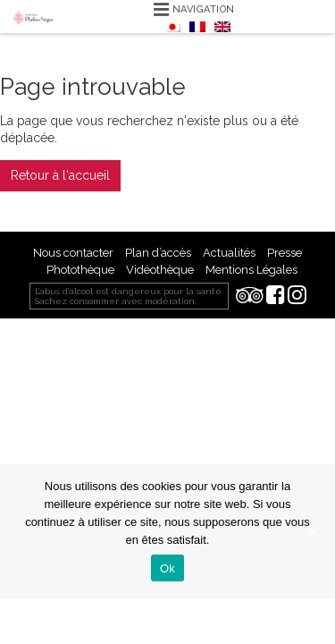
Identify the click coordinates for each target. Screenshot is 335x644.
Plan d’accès (158, 253)
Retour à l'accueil (60, 175)
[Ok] (313, 532)
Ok (167, 568)
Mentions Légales (251, 270)
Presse (285, 253)
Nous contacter (73, 253)
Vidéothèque (160, 270)
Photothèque (80, 270)
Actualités (229, 253)
